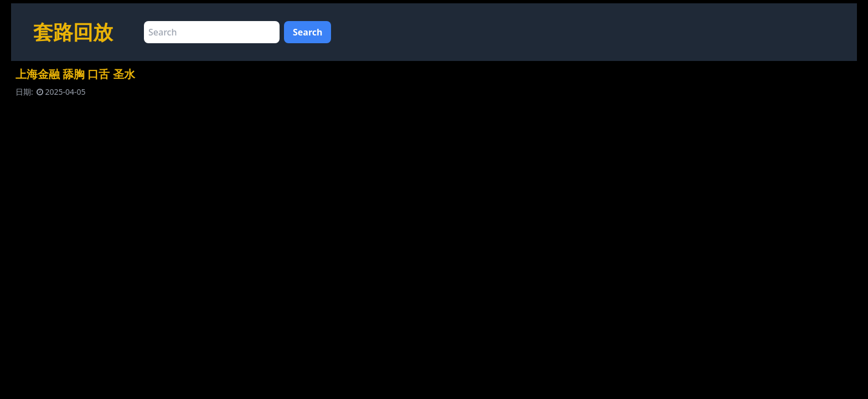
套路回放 (73, 32)
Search (308, 32)
